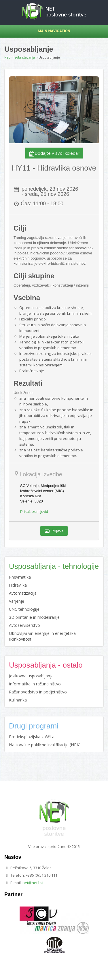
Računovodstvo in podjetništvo (38, 692)
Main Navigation (40, 31)
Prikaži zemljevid (34, 512)
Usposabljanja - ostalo (46, 665)
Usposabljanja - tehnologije (54, 566)
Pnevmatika (20, 577)
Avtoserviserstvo (24, 625)
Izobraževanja (24, 57)
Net (7, 57)
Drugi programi (34, 726)
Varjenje (17, 601)
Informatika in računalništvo (35, 684)
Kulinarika (18, 700)
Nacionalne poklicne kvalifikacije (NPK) (45, 745)
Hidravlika (18, 585)
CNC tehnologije (24, 609)
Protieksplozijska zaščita (32, 737)
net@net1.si (33, 883)
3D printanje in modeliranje (34, 617)
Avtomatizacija (23, 593)
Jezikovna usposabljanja (31, 676)
